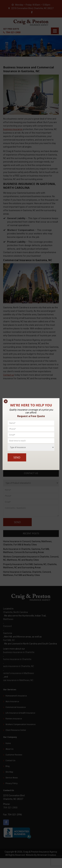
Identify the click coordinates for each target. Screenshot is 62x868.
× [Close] (6, 401)
